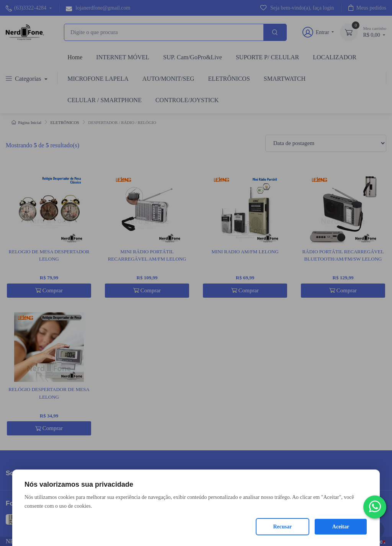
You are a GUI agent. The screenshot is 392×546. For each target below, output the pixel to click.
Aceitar (341, 527)
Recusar (283, 527)
